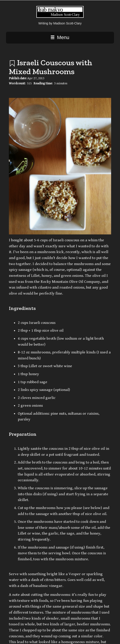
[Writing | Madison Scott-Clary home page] (60, 17)
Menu (60, 37)
